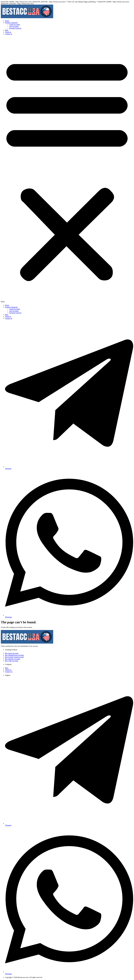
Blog (7, 30)
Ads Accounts (14, 26)
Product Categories (11, 23)
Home (7, 21)
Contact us (9, 34)
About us (8, 32)
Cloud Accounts (15, 25)
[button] (67, 170)
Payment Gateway (15, 28)
